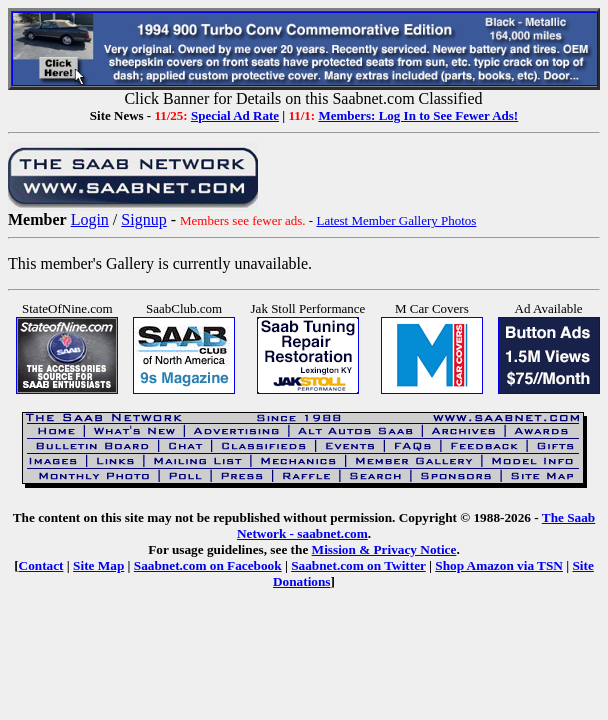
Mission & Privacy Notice (384, 549)
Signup (143, 219)
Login (90, 219)
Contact (41, 565)
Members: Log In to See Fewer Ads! (418, 115)
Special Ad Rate (235, 115)
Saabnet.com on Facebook (208, 565)
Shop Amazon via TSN (499, 565)
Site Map (98, 565)
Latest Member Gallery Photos (396, 220)
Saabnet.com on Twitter (358, 565)
